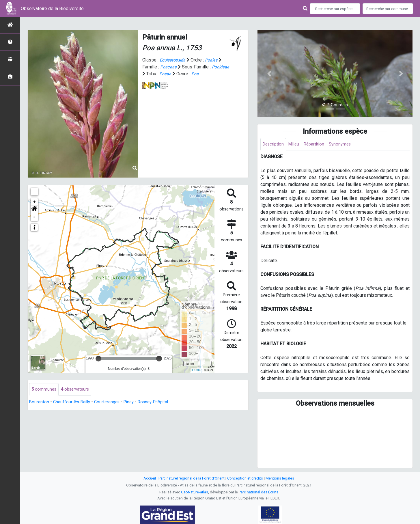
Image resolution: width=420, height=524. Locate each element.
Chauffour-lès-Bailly (74, 403)
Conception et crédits (245, 478)
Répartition (319, 144)
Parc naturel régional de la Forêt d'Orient (192, 478)
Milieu (297, 144)
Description (274, 144)
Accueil (150, 478)
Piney (135, 403)
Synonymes (346, 144)
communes (44, 390)
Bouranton (39, 403)
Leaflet (197, 370)
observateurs (77, 390)
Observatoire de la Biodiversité (52, 9)
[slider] (98, 359)
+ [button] (34, 202)
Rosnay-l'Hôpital (161, 403)
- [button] (34, 217)
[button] (34, 210)
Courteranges (111, 403)
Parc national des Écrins (258, 492)
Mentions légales (280, 478)
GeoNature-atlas (195, 492)
